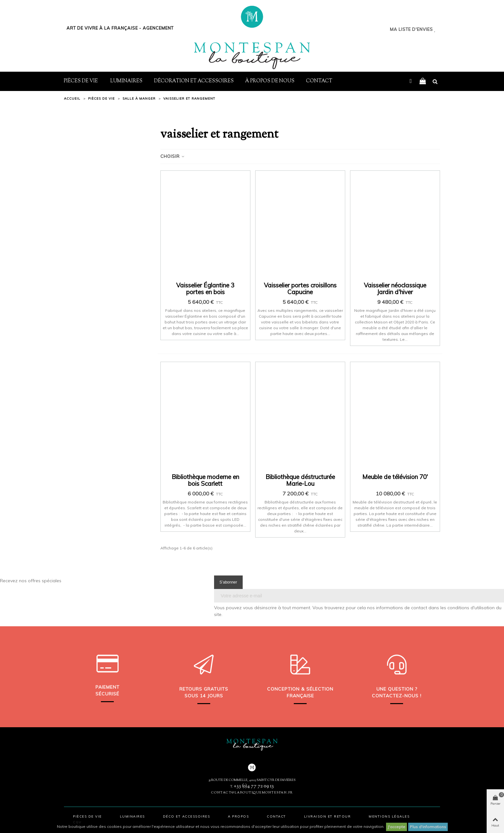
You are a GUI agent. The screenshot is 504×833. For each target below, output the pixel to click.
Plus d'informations (428, 827)
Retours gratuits (204, 689)
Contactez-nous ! (397, 696)
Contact (319, 81)
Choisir (173, 156)
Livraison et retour (328, 816)
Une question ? (397, 689)
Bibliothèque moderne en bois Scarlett (205, 480)
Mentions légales (389, 816)
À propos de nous (270, 81)
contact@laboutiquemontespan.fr (252, 793)
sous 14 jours (204, 696)
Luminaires (126, 81)
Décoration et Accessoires (194, 81)
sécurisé (107, 694)
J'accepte (396, 827)
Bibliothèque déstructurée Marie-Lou (300, 480)
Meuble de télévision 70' (395, 477)
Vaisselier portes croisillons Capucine (300, 289)
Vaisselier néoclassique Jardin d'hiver (395, 289)
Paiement (108, 687)
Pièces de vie (81, 81)
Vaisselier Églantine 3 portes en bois (205, 289)
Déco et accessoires (187, 816)
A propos (238, 816)
